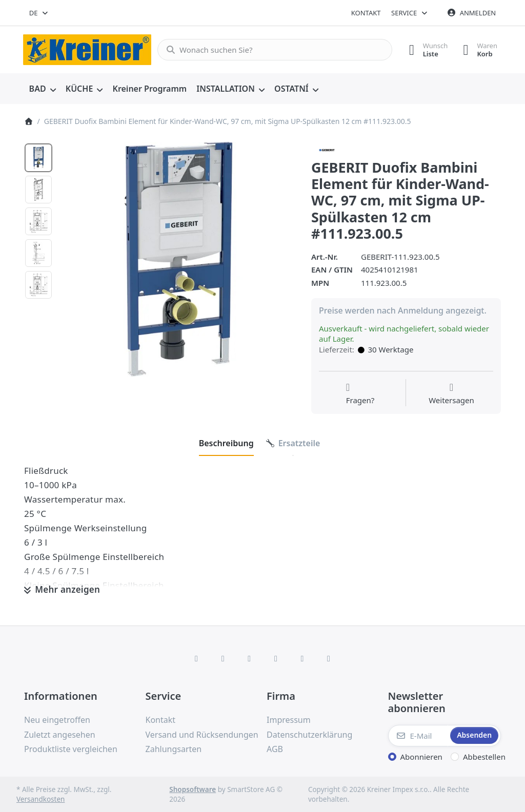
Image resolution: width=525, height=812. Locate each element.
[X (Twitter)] (223, 658)
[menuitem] (42, 89)
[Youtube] (302, 658)
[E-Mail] (418, 736)
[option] (38, 158)
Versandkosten (41, 799)
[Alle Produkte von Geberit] (327, 149)
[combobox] (39, 13)
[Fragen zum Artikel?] (360, 394)
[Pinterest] (329, 658)
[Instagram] (249, 658)
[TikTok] (276, 658)
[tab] (226, 443)
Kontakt (366, 13)
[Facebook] (196, 658)
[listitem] (178, 259)
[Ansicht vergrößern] (178, 259)
